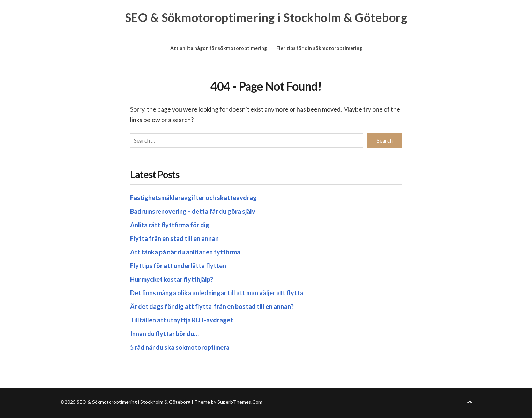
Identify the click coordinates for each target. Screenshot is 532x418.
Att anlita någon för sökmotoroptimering (219, 48)
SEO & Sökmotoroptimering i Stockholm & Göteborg (266, 17)
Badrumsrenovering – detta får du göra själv (193, 211)
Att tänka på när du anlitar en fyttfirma (186, 252)
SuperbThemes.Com (240, 402)
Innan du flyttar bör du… (164, 334)
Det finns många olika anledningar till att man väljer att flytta (217, 293)
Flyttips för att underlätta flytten (179, 266)
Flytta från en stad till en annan (175, 238)
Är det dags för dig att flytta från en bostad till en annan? (212, 306)
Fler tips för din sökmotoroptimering (319, 48)
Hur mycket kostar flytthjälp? (172, 279)
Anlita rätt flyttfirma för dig (170, 225)
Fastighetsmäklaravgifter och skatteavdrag (193, 198)
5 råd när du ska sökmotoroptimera (180, 347)
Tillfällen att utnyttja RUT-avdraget (182, 320)
